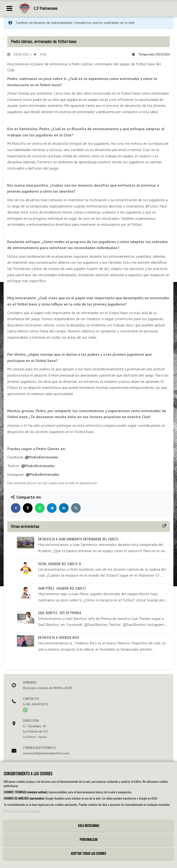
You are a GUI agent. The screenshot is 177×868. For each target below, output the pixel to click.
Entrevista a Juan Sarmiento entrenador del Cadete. (79, 539)
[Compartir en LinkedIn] (64, 508)
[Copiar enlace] (76, 508)
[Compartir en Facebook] (16, 508)
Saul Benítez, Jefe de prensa (60, 613)
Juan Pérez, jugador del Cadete (62, 588)
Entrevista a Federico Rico (59, 637)
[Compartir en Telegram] (52, 508)
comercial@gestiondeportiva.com (46, 753)
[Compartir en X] (28, 508)
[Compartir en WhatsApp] (40, 508)
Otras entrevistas (25, 526)
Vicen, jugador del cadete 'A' (60, 564)
